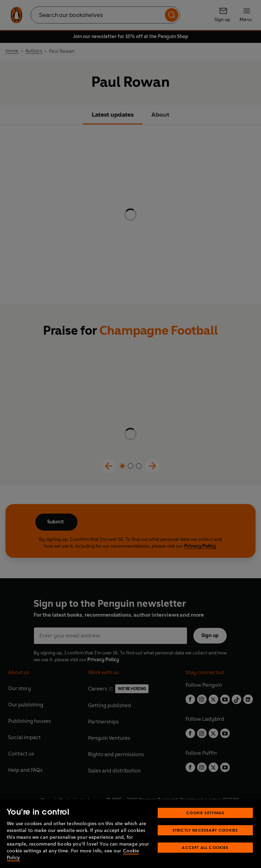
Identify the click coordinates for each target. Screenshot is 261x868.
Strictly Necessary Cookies (205, 830)
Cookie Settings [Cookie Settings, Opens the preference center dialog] (205, 813)
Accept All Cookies (205, 847)
